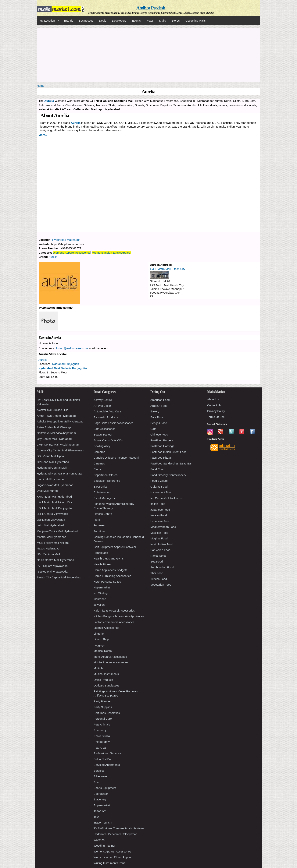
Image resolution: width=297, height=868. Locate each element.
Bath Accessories (104, 429)
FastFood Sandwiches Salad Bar (171, 463)
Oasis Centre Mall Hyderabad (55, 560)
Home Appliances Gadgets (110, 570)
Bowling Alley (102, 446)
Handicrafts (101, 553)
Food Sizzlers (159, 481)
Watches (99, 840)
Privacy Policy (216, 411)
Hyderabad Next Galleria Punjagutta (63, 368)
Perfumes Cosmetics (107, 713)
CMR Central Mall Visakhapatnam (58, 445)
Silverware (100, 776)
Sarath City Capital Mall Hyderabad (59, 577)
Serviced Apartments (107, 765)
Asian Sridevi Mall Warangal (54, 427)
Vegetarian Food (161, 585)
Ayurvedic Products (106, 417)
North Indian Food (162, 544)
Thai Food (157, 573)
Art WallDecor (102, 406)
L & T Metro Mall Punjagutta (54, 508)
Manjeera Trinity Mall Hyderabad (57, 531)
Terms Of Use (216, 417)
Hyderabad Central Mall (52, 468)
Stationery (100, 799)
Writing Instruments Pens (109, 863)
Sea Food (157, 561)
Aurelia (76, 123)
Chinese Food (159, 434)
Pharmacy (100, 730)
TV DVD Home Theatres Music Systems (119, 828)
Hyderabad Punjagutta (65, 364)
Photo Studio (102, 736)
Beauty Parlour (103, 434)
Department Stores (106, 475)
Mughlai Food (159, 538)
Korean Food (159, 515)
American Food (160, 400)
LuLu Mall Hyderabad (50, 525)
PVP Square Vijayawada (52, 566)
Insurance (100, 599)
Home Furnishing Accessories (112, 576)
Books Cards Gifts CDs (108, 440)
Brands (69, 21)
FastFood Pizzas (161, 458)
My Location (48, 21)
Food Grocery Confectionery (168, 475)
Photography (102, 742)
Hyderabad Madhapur (66, 240)
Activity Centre (103, 400)
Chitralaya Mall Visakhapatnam (56, 433)
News (150, 21)
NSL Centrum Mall (48, 554)
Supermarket (102, 805)
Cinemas (99, 463)
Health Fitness (103, 564)
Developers (119, 21)
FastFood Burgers (162, 440)
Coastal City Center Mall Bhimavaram (60, 450)
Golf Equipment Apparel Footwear (115, 547)
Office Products (103, 680)
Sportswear (101, 794)
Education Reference (107, 481)
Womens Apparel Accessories (72, 253)
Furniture (99, 531)
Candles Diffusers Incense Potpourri (116, 458)
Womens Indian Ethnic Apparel (112, 253)
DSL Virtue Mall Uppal (51, 456)
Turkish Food (159, 579)
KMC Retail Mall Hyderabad (54, 497)
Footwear (100, 525)
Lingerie (99, 634)
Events (136, 21)
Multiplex (99, 668)
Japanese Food (160, 510)
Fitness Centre (103, 514)
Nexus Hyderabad (48, 548)
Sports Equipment (105, 788)
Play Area (100, 748)
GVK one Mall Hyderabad (53, 462)
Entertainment (102, 492)
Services (99, 771)
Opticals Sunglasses (106, 685)
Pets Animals (102, 724)
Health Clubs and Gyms (109, 558)
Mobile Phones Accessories (111, 662)
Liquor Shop (101, 639)
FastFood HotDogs (162, 446)
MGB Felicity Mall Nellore (53, 543)
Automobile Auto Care (107, 411)
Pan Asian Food (160, 550)
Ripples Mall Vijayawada (52, 572)
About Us (213, 399)
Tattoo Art (100, 811)
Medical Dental (103, 651)
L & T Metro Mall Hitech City (168, 269)
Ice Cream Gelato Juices (166, 498)
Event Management (106, 498)
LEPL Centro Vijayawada (52, 514)
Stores (176, 21)
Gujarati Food (159, 487)
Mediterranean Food (163, 527)
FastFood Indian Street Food (168, 452)
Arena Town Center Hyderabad (56, 416)
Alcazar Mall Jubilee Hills (52, 410)
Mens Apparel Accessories (110, 657)
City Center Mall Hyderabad (54, 439)
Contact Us (214, 405)
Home (41, 86)
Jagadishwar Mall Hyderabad (55, 485)
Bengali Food (159, 423)
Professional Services (107, 753)
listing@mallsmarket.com (72, 348)
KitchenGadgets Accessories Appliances (119, 616)
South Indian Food (162, 567)
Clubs (97, 469)
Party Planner (102, 701)
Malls (162, 21)
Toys (97, 817)
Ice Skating (101, 593)
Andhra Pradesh (151, 8)
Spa (96, 782)
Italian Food (158, 504)
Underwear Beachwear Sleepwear (115, 834)
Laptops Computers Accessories (114, 622)
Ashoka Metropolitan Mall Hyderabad (60, 421)
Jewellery (100, 605)
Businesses (86, 21)
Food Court (157, 469)
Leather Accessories (106, 628)
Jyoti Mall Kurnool (48, 491)
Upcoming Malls (196, 21)
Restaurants (158, 556)
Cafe (153, 429)
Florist (97, 520)
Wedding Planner (104, 846)
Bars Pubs (157, 417)
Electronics (100, 487)
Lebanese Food (160, 521)
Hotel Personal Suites (107, 582)
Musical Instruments (106, 674)
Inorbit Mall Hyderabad (51, 479)
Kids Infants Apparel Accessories (114, 610)
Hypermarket (102, 587)
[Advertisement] (148, 54)
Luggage (99, 645)
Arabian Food (159, 406)
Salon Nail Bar (103, 759)
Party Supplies (103, 707)
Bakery (155, 411)
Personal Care (103, 719)
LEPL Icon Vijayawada (51, 520)
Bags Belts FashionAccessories (113, 423)
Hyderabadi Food (161, 492)
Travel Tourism (103, 822)
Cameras (99, 452)
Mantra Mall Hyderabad (52, 537)
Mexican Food (159, 533)
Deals (103, 21)
